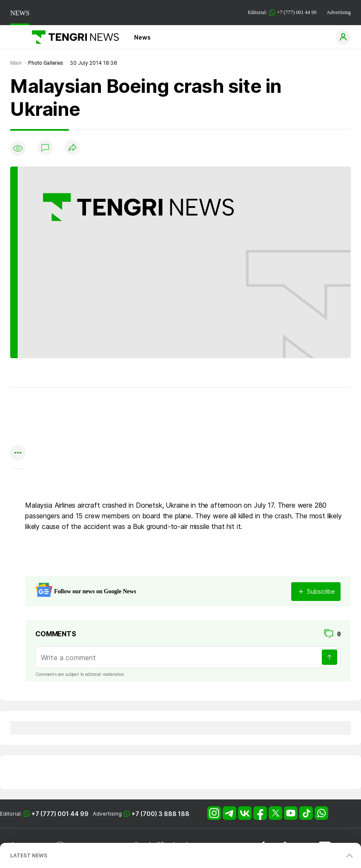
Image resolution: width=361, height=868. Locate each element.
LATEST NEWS (29, 855)
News (142, 37)
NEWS (20, 13)
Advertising (339, 12)
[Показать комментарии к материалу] (18, 481)
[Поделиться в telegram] (18, 420)
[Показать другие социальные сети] (18, 453)
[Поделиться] (72, 148)
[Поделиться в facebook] (18, 437)
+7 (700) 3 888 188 (160, 814)
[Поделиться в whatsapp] (18, 404)
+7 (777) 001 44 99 (60, 814)
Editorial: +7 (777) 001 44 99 (282, 13)
